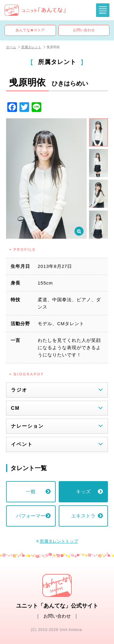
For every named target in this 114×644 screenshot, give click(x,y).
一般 (38, 492)
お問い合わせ (84, 30)
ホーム (13, 47)
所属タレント (33, 47)
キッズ (89, 492)
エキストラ (87, 516)
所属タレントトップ (59, 541)
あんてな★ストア (30, 30)
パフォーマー (33, 516)
